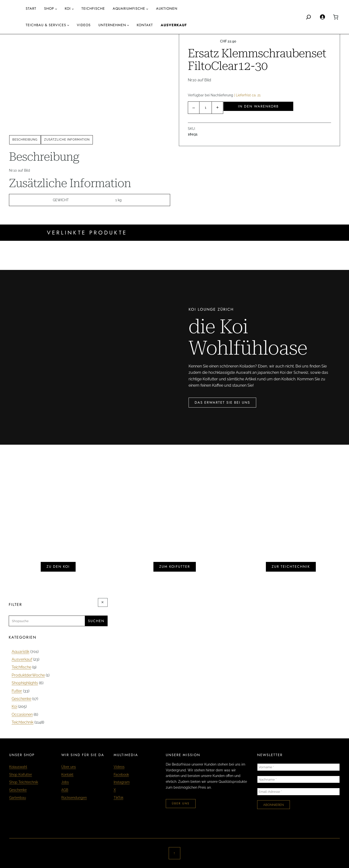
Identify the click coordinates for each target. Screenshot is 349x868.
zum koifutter (175, 567)
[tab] (25, 140)
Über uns (69, 767)
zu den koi (58, 567)
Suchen (96, 621)
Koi (68, 8)
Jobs (65, 782)
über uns (181, 803)
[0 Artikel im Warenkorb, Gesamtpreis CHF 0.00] (336, 17)
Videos (119, 767)
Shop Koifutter (21, 774)
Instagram (122, 782)
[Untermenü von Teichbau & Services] (68, 25)
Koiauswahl (18, 767)
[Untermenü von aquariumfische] (147, 9)
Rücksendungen (74, 797)
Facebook (121, 774)
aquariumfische (129, 8)
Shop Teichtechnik (24, 782)
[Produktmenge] (206, 108)
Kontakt (67, 774)
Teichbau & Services (46, 25)
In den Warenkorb (258, 106)
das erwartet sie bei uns (222, 402)
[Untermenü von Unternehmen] (128, 25)
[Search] (309, 17)
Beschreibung (25, 140)
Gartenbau (18, 797)
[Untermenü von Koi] (73, 9)
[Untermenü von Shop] (56, 9)
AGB (65, 790)
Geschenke (18, 790)
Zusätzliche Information (67, 140)
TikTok (119, 797)
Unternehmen (112, 25)
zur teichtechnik (291, 567)
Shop (49, 8)
